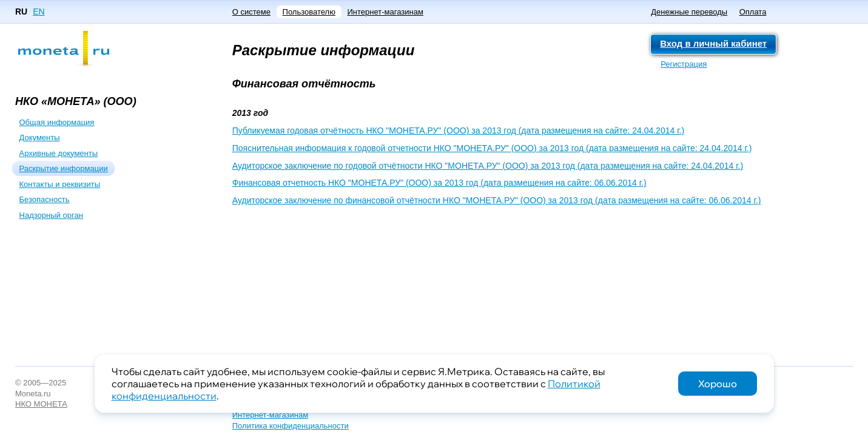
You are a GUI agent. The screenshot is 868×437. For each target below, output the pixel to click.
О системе (251, 12)
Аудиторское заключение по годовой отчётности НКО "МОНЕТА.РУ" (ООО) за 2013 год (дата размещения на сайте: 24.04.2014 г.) (488, 166)
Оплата (753, 12)
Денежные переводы (689, 12)
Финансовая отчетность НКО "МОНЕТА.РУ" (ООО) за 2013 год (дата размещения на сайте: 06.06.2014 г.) (439, 183)
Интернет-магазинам (385, 12)
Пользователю (309, 12)
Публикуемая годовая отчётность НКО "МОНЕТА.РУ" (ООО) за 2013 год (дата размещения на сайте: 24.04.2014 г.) (458, 130)
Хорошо (718, 384)
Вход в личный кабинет (713, 43)
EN (39, 12)
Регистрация (684, 64)
